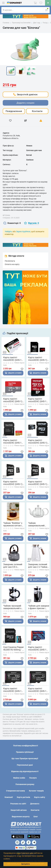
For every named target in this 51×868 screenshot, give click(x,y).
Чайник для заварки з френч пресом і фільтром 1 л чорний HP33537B (39, 607)
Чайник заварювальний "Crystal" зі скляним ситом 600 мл (38, 524)
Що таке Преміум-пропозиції (25, 758)
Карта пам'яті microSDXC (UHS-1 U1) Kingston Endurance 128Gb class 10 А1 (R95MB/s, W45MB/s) (14, 359)
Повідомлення (14, 111)
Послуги (33, 778)
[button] (11, 859)
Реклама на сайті (18, 804)
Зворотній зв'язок (19, 810)
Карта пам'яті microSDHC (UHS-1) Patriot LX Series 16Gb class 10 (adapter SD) (38, 442)
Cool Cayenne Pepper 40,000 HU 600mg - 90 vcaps (14, 648)
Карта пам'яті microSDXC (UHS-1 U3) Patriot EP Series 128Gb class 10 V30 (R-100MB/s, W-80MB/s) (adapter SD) (39, 400)
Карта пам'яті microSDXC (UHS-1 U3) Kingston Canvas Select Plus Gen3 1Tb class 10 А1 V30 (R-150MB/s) (38, 690)
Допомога (35, 804)
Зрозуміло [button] (25, 864)
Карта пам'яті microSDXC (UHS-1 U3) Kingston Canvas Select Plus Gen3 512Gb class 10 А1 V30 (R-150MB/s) (13, 690)
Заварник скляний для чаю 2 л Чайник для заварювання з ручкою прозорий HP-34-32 (38, 566)
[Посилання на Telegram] (34, 842)
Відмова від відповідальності (25, 771)
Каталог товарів (36, 791)
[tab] (12, 223)
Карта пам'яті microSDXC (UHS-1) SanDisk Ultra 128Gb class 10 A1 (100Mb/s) (13, 400)
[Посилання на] (17, 842)
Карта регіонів (23, 797)
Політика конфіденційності (26, 746)
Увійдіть (8, 232)
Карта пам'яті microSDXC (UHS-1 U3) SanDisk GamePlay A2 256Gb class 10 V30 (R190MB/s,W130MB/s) (39, 648)
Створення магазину (16, 791)
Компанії (9, 797)
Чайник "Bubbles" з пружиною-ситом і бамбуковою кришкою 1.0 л (13, 524)
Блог (36, 817)
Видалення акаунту (21, 817)
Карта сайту (40, 797)
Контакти (37, 111)
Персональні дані (25, 765)
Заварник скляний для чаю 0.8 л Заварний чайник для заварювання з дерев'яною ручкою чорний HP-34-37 (13, 566)
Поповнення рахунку (25, 784)
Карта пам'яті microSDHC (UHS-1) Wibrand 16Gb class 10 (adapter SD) (13, 483)
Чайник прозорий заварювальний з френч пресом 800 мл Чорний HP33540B (13, 607)
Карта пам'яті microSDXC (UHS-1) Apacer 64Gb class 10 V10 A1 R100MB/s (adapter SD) (39, 359)
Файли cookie (19, 778)
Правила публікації (25, 752)
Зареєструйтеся (23, 232)
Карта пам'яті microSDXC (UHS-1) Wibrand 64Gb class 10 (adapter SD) (38, 483)
